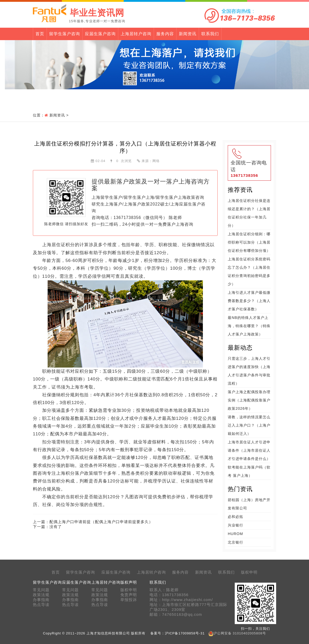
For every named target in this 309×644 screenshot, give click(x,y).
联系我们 (210, 34)
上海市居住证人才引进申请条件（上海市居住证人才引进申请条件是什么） (249, 450)
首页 (40, 34)
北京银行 (236, 542)
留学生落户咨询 (65, 34)
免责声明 (129, 595)
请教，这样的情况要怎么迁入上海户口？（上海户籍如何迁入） (249, 425)
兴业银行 (236, 525)
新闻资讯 (188, 34)
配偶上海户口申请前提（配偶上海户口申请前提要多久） (101, 522)
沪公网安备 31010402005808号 (240, 633)
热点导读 (41, 605)
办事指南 (41, 600)
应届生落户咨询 (100, 34)
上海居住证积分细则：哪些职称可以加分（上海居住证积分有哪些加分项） (249, 242)
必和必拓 (236, 517)
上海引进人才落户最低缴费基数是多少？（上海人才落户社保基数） (249, 301)
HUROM (235, 534)
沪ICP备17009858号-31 (185, 633)
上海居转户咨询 (136, 34)
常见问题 (41, 590)
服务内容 (165, 34)
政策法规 (41, 595)
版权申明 (249, 572)
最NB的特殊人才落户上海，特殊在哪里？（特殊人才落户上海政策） (249, 326)
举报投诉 (129, 600)
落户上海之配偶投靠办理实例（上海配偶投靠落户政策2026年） (249, 400)
